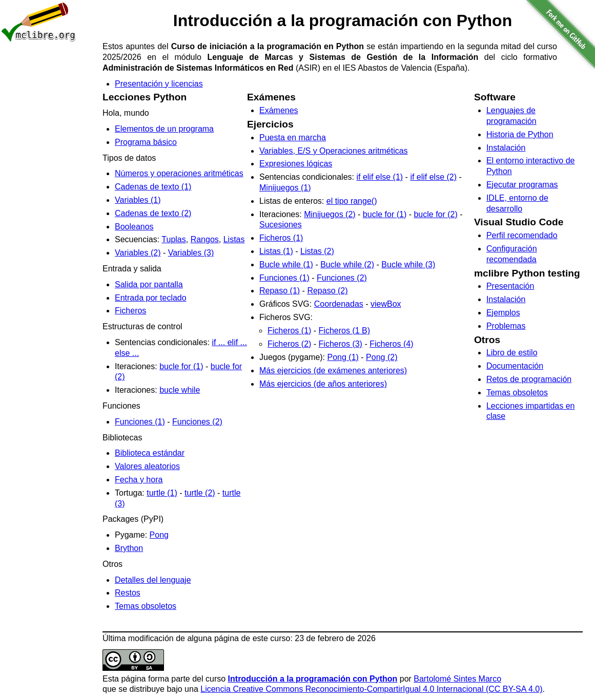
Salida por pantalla (149, 284)
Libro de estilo (512, 353)
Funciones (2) (197, 422)
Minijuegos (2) (330, 214)
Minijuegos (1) (285, 188)
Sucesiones (281, 225)
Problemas (506, 326)
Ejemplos (503, 313)
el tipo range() (352, 201)
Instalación (506, 148)
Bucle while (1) (286, 264)
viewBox (386, 304)
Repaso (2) (327, 291)
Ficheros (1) (281, 238)
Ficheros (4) (391, 344)
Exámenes (279, 110)
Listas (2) (317, 251)
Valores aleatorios (147, 466)
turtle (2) (200, 493)
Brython (129, 548)
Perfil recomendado (522, 235)
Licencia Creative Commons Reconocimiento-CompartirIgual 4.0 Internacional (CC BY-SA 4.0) (371, 689)
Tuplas (173, 239)
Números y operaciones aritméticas (179, 173)
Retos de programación (529, 379)
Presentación (510, 286)
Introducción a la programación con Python (313, 679)
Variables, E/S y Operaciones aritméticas (334, 151)
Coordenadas (339, 304)
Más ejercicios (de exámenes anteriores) (333, 370)
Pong (159, 535)
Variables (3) (191, 253)
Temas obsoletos (146, 606)
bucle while (180, 390)
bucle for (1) (181, 366)
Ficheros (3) (341, 344)
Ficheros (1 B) (344, 331)
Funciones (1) (140, 422)
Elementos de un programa (164, 129)
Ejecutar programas (522, 185)
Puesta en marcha (293, 137)
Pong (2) (382, 357)
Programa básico (146, 142)
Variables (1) (138, 200)
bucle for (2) (435, 214)
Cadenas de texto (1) (153, 187)
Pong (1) (343, 357)
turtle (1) (162, 493)
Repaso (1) (280, 291)
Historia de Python (520, 134)
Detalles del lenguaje (153, 580)
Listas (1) (276, 251)
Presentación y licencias (159, 84)
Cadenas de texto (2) (153, 213)
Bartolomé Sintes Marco (457, 679)
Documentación (515, 366)
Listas (234, 239)
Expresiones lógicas (296, 164)
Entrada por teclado (151, 298)
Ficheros (130, 311)
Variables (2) (138, 253)
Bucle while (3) (408, 264)
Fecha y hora (139, 480)
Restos (128, 593)
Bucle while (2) (347, 264)
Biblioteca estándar (150, 453)
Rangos (205, 239)
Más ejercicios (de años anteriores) (323, 384)
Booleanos (134, 227)
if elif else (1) (379, 177)
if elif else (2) (433, 177)
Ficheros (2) (289, 344)
